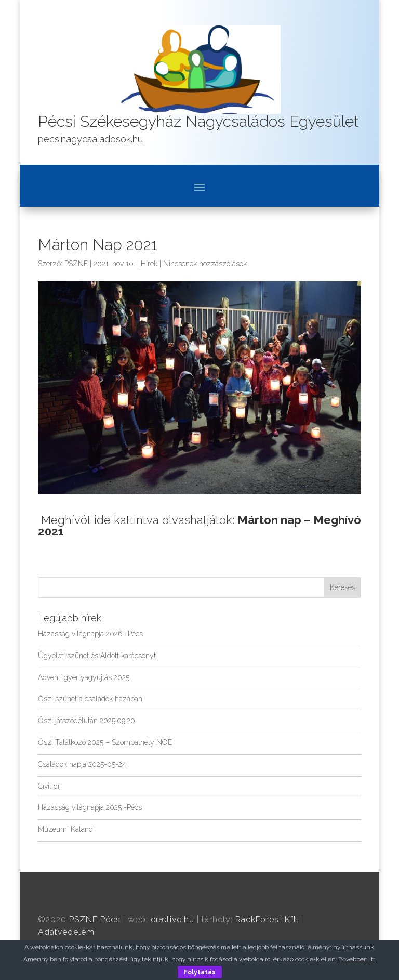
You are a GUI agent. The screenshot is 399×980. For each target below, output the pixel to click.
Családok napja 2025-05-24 (82, 764)
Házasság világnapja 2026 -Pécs (90, 634)
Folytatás (200, 972)
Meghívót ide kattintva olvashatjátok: (199, 526)
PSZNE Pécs (95, 919)
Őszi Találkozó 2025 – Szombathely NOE (105, 742)
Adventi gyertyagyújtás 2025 (84, 677)
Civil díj (49, 786)
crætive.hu (172, 919)
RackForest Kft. (267, 919)
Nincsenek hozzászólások (205, 264)
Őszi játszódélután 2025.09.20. (87, 721)
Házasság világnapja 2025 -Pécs (90, 807)
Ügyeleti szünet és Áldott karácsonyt (97, 656)
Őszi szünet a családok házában (90, 699)
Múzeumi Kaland (65, 829)
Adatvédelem (66, 932)
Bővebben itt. (357, 959)
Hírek (149, 264)
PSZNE (76, 264)
